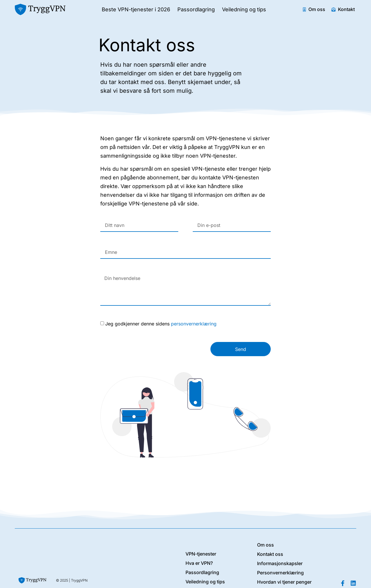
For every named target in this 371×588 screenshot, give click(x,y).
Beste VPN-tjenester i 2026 (136, 9)
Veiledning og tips (244, 9)
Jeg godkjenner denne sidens (161, 324)
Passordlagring (196, 9)
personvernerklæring (194, 324)
